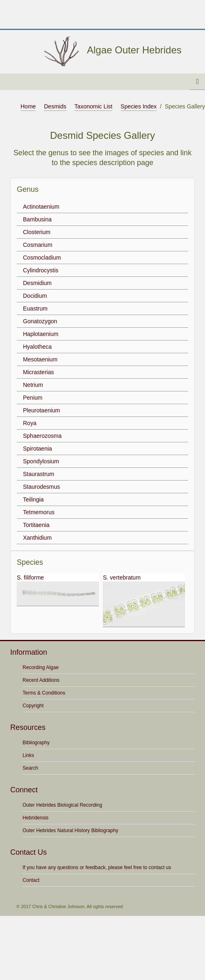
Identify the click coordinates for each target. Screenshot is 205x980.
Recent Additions (41, 680)
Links (28, 755)
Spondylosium (41, 461)
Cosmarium (38, 245)
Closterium (37, 232)
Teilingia (33, 499)
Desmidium (37, 283)
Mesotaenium (40, 359)
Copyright (33, 706)
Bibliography (36, 743)
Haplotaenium (41, 334)
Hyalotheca (37, 347)
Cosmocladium (42, 258)
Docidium (35, 296)
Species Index (139, 106)
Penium (33, 398)
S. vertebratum (144, 600)
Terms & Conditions (44, 693)
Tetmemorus (39, 512)
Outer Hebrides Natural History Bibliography (70, 830)
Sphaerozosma (42, 436)
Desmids (55, 106)
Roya (30, 423)
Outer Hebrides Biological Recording (62, 805)
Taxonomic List (94, 106)
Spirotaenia (38, 449)
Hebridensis (35, 818)
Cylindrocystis (41, 270)
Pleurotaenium (41, 410)
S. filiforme (58, 590)
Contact (31, 880)
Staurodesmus (41, 487)
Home (28, 106)
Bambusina (37, 219)
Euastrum (35, 308)
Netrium (33, 385)
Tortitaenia (36, 525)
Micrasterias (38, 372)
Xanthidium (37, 538)
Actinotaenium (41, 207)
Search (30, 768)
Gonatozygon (40, 321)
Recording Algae (41, 667)
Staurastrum (39, 474)
